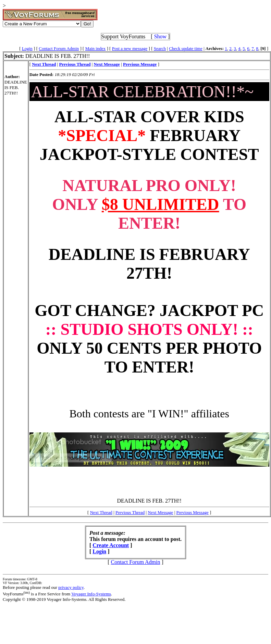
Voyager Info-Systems (91, 594)
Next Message (160, 512)
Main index (96, 48)
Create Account (111, 545)
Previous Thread (130, 512)
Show (160, 36)
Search (160, 48)
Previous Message (192, 512)
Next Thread (101, 512)
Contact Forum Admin (59, 48)
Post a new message (130, 48)
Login (27, 48)
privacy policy (71, 587)
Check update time (186, 48)
